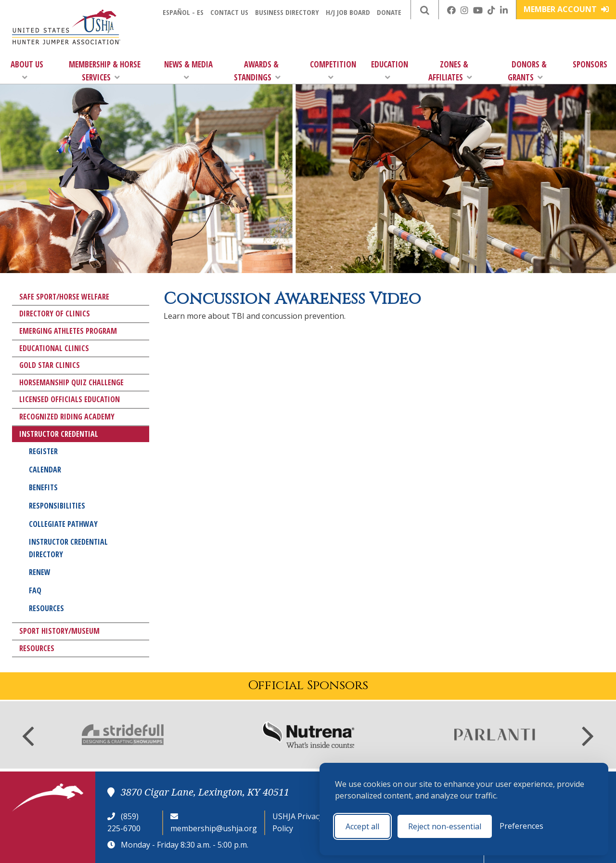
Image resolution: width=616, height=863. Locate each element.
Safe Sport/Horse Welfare (64, 297)
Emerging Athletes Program (68, 331)
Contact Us (229, 12)
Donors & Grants (527, 71)
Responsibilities (57, 506)
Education (390, 70)
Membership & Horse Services (105, 71)
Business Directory (287, 12)
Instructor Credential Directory (68, 548)
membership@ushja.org (214, 828)
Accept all (362, 826)
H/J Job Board (348, 12)
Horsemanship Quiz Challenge (71, 382)
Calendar (45, 470)
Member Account (566, 9)
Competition (333, 70)
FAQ (35, 590)
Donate (389, 12)
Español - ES (183, 12)
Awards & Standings (257, 71)
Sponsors (590, 64)
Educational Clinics (54, 348)
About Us (27, 70)
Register (43, 451)
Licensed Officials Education (70, 399)
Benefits (43, 487)
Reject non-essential (445, 826)
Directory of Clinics (55, 314)
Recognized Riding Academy (67, 417)
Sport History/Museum (59, 631)
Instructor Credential (59, 434)
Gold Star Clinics (50, 365)
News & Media (188, 70)
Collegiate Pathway (63, 524)
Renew (40, 572)
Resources (46, 608)
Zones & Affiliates (450, 71)
